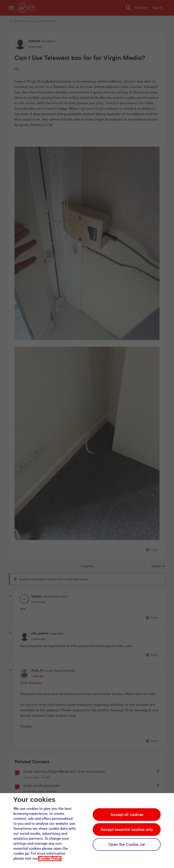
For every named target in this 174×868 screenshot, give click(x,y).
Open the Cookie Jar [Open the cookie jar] (127, 844)
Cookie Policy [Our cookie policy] (50, 858)
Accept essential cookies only (127, 830)
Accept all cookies (127, 815)
